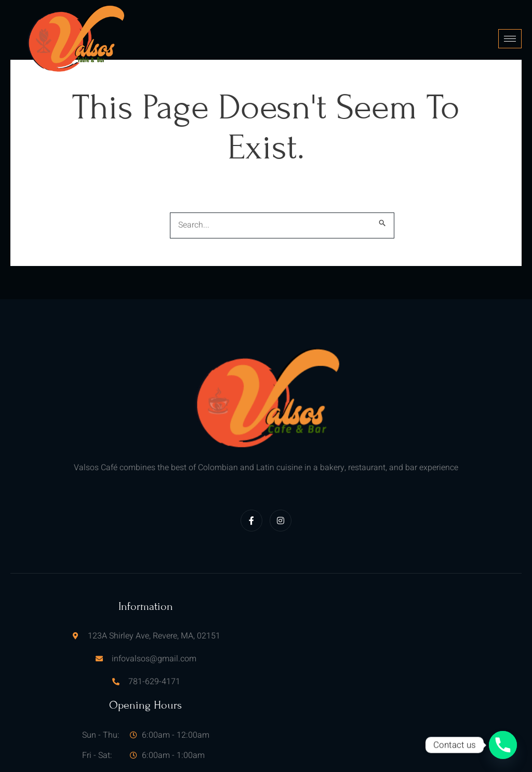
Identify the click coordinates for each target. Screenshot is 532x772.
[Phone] (503, 745)
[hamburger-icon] (510, 37)
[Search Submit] (383, 219)
